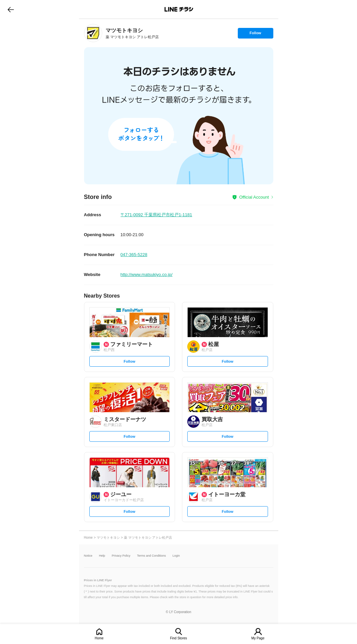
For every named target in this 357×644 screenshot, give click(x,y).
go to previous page (11, 9)
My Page (258, 638)
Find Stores (178, 638)
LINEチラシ (179, 9)
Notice (88, 556)
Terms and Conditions (152, 556)
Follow (255, 35)
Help (102, 556)
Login (176, 556)
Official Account (254, 197)
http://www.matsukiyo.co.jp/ (147, 275)
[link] (93, 33)
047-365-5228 (134, 255)
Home (99, 638)
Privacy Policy (121, 556)
